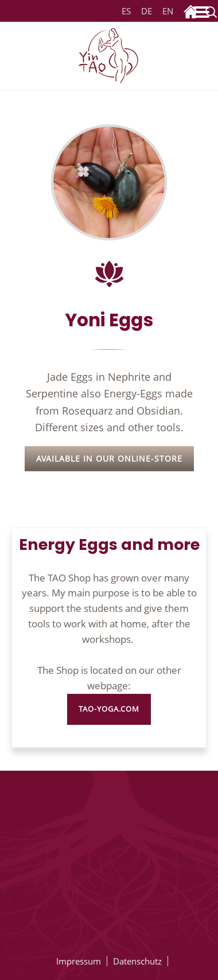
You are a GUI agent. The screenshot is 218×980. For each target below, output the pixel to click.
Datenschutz (137, 961)
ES (126, 11)
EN (166, 11)
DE (147, 11)
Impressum (79, 961)
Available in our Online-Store (109, 458)
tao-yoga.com (109, 709)
